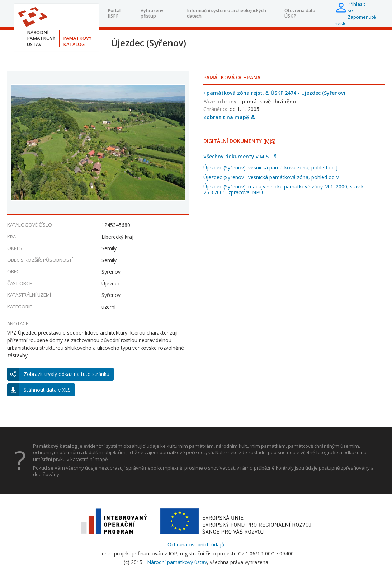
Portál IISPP (114, 13)
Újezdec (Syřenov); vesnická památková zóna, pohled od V (271, 177)
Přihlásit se (356, 7)
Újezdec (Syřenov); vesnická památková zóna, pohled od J (270, 167)
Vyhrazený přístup (152, 13)
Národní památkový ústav (177, 562)
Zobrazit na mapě (229, 117)
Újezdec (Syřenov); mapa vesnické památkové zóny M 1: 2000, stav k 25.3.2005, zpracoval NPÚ (284, 189)
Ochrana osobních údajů (196, 544)
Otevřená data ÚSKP (300, 13)
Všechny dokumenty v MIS (240, 156)
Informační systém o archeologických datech (226, 13)
